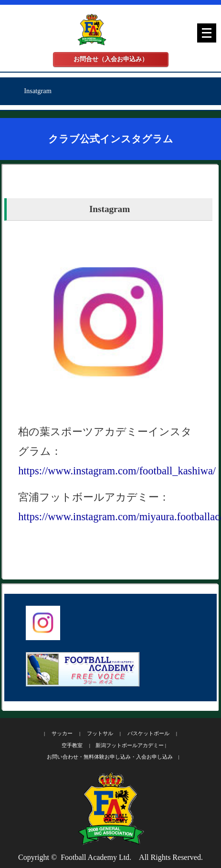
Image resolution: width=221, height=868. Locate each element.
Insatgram (38, 91)
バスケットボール (148, 733)
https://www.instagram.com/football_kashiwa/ (117, 471)
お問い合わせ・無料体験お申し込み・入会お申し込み (110, 757)
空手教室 (72, 745)
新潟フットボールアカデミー (130, 745)
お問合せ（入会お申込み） (111, 59)
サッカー (62, 733)
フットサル (100, 733)
